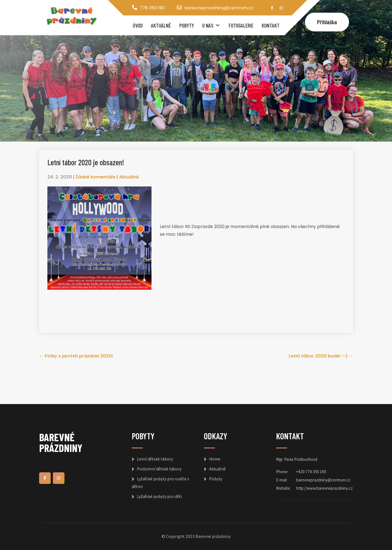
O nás (208, 25)
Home (215, 459)
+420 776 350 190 (311, 472)
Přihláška (327, 22)
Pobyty (187, 25)
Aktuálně (161, 25)
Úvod (138, 25)
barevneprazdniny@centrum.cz (219, 8)
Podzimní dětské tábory (159, 469)
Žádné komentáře (95, 177)
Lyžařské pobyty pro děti (159, 496)
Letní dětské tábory (155, 459)
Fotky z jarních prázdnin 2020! (76, 356)
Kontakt (271, 25)
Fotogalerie (241, 25)
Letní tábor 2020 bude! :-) (321, 356)
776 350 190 (152, 8)
